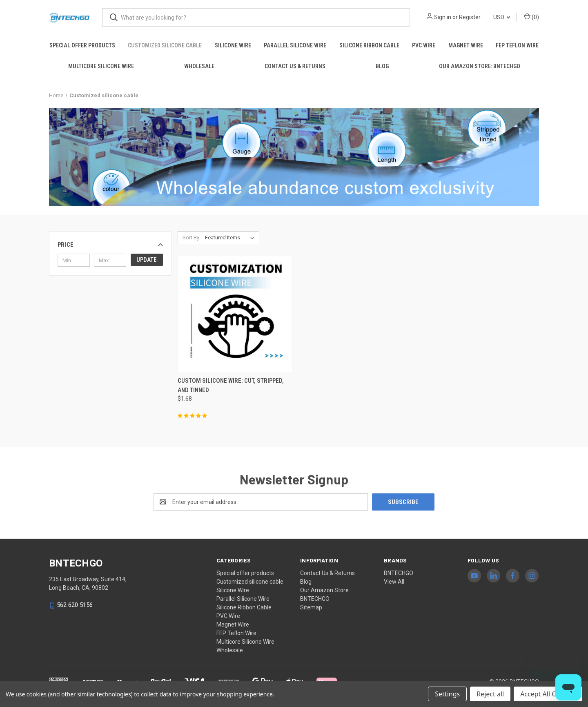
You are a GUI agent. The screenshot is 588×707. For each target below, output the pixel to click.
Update (147, 260)
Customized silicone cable (165, 45)
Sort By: (192, 238)
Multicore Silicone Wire (101, 66)
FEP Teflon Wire (517, 45)
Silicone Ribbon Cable (369, 45)
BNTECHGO (399, 573)
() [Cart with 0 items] (531, 17)
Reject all (490, 694)
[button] (110, 245)
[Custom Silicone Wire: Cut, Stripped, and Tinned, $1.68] (235, 314)
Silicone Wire (233, 45)
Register (470, 17)
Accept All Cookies (548, 694)
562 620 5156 (75, 605)
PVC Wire (424, 45)
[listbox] (231, 238)
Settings (447, 694)
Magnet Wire (466, 45)
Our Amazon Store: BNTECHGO (480, 66)
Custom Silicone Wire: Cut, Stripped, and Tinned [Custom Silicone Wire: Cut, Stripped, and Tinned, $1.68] (231, 385)
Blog (382, 66)
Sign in (443, 17)
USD (502, 17)
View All (394, 582)
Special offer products (82, 45)
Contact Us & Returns (295, 66)
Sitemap (311, 607)
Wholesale (199, 66)
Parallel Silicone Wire (295, 45)
